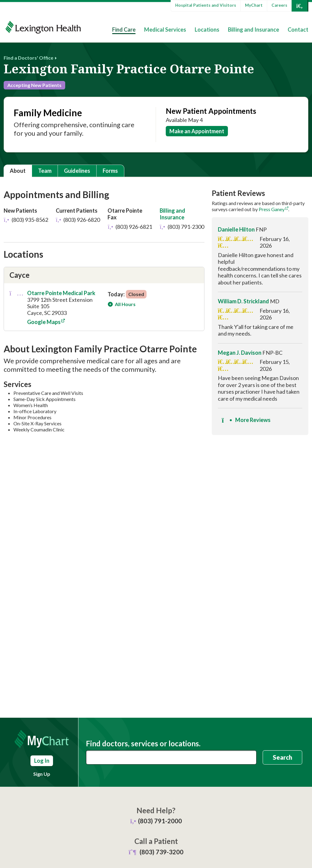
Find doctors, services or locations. (143, 744)
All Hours (125, 304)
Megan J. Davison (240, 353)
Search (282, 757)
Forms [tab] (110, 171)
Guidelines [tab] (77, 171)
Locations (207, 30)
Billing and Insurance (253, 30)
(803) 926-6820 (78, 220)
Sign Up (42, 774)
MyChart (254, 5)
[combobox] (171, 757)
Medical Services (165, 30)
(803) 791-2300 (182, 227)
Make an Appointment (197, 131)
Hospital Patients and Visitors (206, 5)
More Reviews (246, 420)
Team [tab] (45, 171)
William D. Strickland (243, 301)
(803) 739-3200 (161, 852)
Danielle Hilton (236, 229)
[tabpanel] (156, 314)
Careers (279, 5)
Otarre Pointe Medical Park (61, 293)
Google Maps (44, 322)
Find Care (124, 30)
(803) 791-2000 (160, 821)
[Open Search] (300, 6)
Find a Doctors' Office (28, 58)
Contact (298, 30)
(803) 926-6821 (130, 227)
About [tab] (18, 171)
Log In (42, 761)
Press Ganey (272, 209)
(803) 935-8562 (26, 220)
